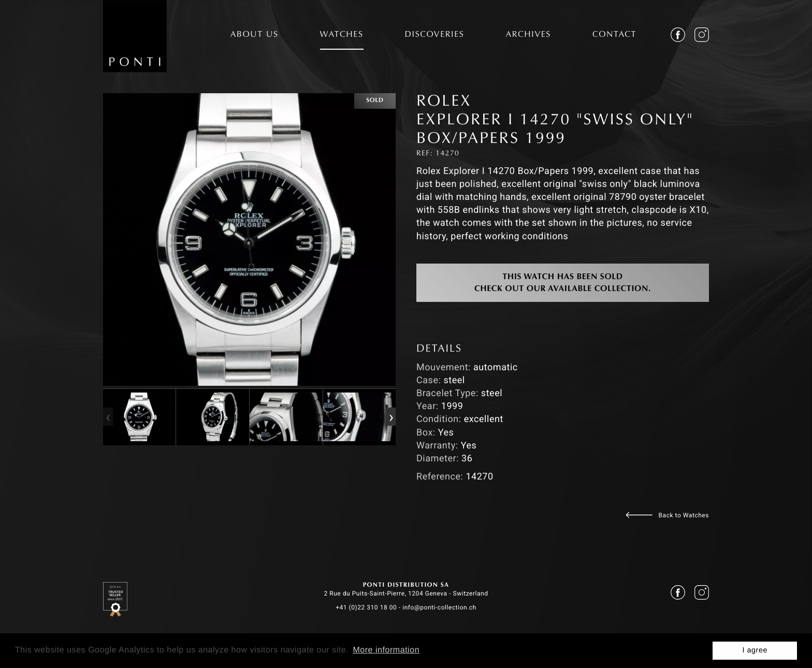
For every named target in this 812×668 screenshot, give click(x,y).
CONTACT (614, 35)
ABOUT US (255, 35)
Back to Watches (684, 515)
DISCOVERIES (435, 35)
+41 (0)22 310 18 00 (366, 607)
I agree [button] (755, 650)
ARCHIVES (528, 35)
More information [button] (386, 650)
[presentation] (108, 417)
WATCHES (342, 35)
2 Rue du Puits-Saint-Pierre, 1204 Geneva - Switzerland (406, 593)
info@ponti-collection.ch (439, 607)
